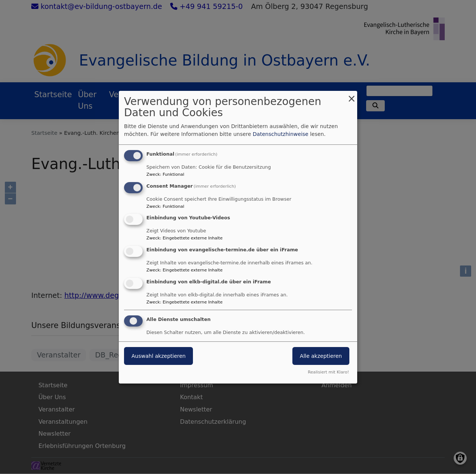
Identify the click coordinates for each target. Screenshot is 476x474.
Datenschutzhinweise (281, 134)
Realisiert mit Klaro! (328, 372)
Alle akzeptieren (321, 356)
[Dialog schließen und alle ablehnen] (352, 95)
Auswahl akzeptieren (158, 356)
